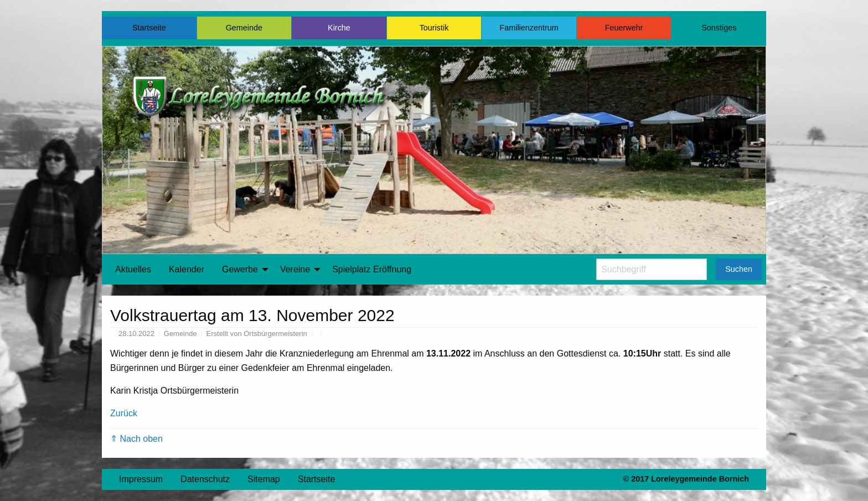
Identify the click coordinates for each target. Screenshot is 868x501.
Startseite (149, 28)
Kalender (187, 269)
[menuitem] (133, 270)
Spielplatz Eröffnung (372, 269)
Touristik (434, 28)
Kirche (339, 28)
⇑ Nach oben (136, 439)
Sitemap (264, 479)
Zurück (124, 413)
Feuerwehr (624, 28)
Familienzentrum (529, 28)
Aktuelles (133, 269)
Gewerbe (240, 269)
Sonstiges (719, 28)
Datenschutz (205, 479)
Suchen (739, 269)
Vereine (295, 269)
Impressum (141, 479)
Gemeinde (244, 28)
